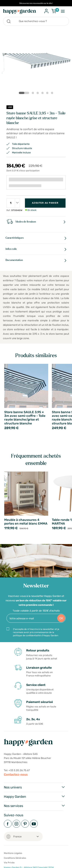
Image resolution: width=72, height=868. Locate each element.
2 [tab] (34, 94)
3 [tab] (38, 94)
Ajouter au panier (45, 203)
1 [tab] (21, 93)
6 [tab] (53, 94)
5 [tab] (48, 94)
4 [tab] (43, 94)
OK (61, 618)
